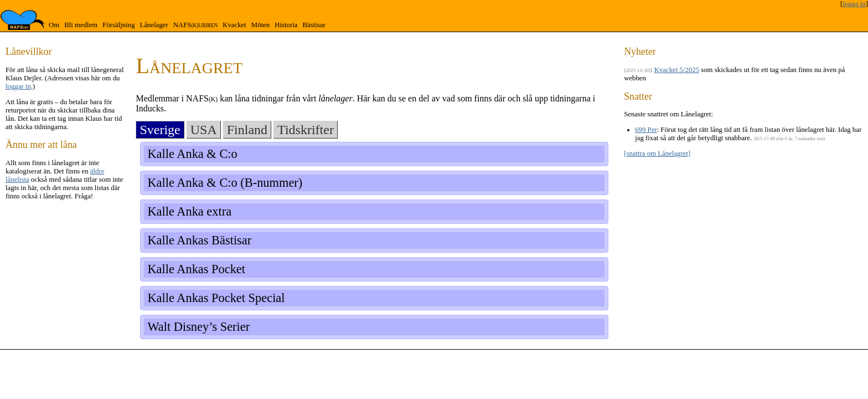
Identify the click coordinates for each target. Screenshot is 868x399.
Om (54, 25)
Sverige (160, 130)
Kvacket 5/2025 (677, 70)
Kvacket (234, 25)
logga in (854, 4)
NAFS (195, 25)
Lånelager (154, 25)
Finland (247, 130)
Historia (286, 25)
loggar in (18, 86)
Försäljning (118, 25)
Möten (260, 25)
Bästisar (314, 25)
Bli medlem (81, 25)
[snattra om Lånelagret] (657, 154)
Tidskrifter (306, 130)
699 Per (646, 130)
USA (204, 130)
